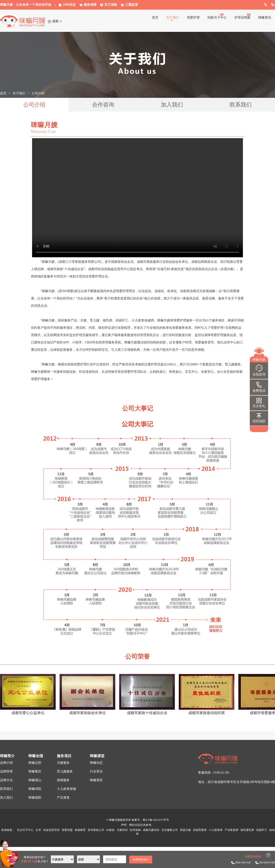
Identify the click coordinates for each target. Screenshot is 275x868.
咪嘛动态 (96, 763)
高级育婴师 (200, 830)
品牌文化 (6, 780)
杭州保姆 (135, 830)
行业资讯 (96, 771)
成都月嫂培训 (151, 830)
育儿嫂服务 (65, 771)
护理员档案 (242, 18)
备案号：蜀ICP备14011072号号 (150, 820)
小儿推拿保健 (66, 789)
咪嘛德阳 (35, 798)
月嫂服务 (63, 763)
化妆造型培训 (51, 830)
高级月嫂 (185, 830)
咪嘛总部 (35, 763)
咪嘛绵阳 (35, 789)
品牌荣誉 (6, 771)
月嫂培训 (122, 830)
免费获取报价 (141, 860)
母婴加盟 (67, 830)
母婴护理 (193, 18)
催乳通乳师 (247, 830)
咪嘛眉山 (35, 780)
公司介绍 (38, 93)
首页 (155, 18)
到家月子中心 (217, 18)
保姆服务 (63, 780)
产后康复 (63, 798)
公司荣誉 (137, 657)
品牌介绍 (6, 763)
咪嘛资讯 (265, 18)
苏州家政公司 (96, 830)
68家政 (110, 830)
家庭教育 (80, 830)
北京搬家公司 (170, 830)
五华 (38, 830)
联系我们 (241, 105)
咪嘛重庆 (35, 771)
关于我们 (173, 18)
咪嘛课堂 (96, 780)
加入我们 (172, 105)
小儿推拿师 (216, 830)
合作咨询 (103, 105)
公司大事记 (138, 408)
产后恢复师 (231, 830)
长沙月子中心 (25, 830)
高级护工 (262, 830)
